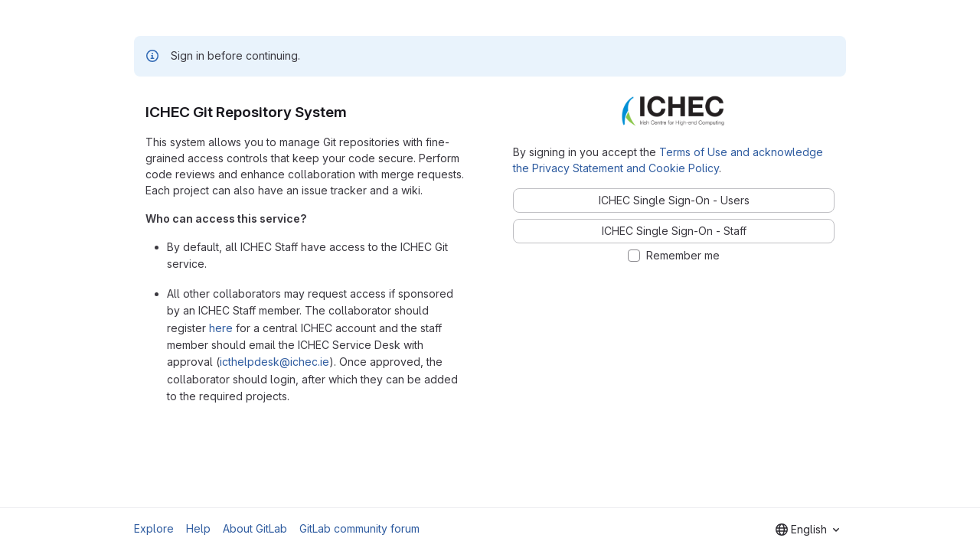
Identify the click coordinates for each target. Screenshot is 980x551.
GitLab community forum (359, 528)
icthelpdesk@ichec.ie (274, 362)
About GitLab (255, 528)
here (221, 328)
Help (198, 528)
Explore (154, 528)
